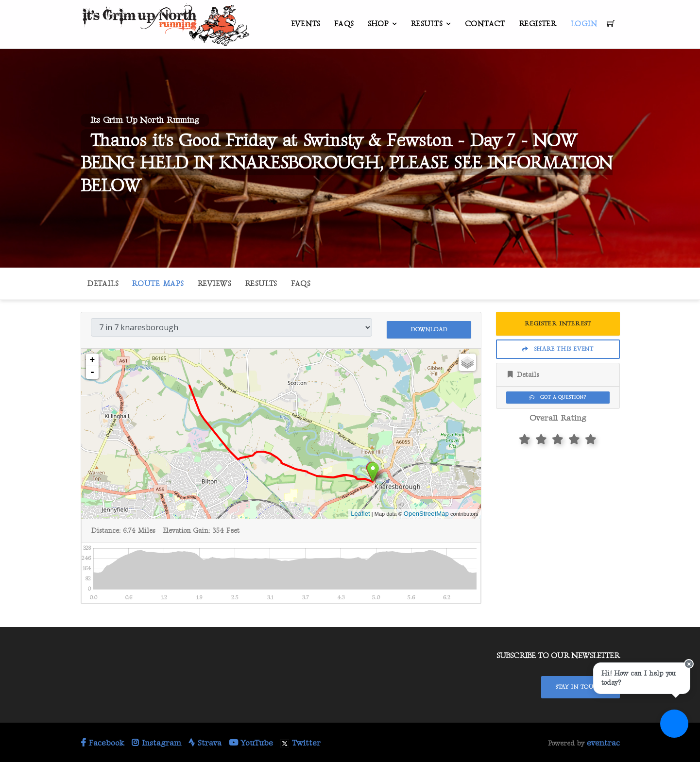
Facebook (102, 741)
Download (429, 327)
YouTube (251, 741)
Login (584, 24)
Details (103, 284)
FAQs (344, 24)
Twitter (300, 741)
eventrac (603, 741)
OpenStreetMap (426, 512)
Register (538, 24)
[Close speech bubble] (684, 678)
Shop (378, 24)
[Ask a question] (671, 733)
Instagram (156, 741)
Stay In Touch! (580, 685)
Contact (485, 24)
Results (427, 24)
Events (306, 24)
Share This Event (558, 349)
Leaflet (360, 512)
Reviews (214, 284)
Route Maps (158, 284)
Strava (205, 741)
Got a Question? (558, 397)
